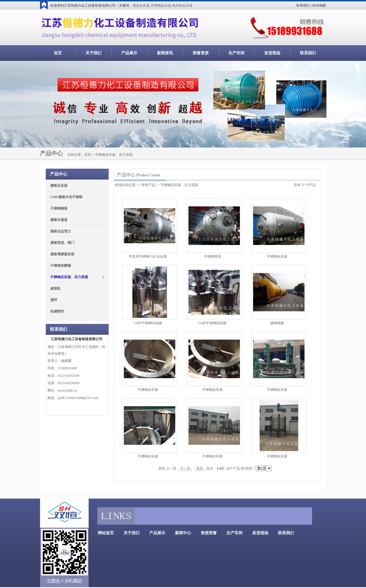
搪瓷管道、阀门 (62, 243)
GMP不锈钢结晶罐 (148, 323)
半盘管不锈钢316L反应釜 (148, 256)
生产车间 (236, 53)
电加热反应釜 (182, 5)
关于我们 (94, 53)
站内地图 (319, 5)
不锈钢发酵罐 (61, 266)
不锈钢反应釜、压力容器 (69, 277)
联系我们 (303, 5)
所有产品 (148, 185)
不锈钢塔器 (212, 256)
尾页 (200, 469)
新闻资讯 (165, 53)
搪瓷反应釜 (141, 5)
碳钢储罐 (277, 323)
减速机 (55, 288)
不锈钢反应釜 (161, 5)
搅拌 (54, 300)
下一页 (185, 469)
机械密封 (57, 311)
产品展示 (129, 53)
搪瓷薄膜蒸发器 (62, 254)
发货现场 (272, 53)
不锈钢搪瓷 (59, 208)
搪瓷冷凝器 (59, 220)
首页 (58, 53)
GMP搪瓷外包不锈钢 (66, 197)
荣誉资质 (201, 53)
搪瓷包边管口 (61, 231)
